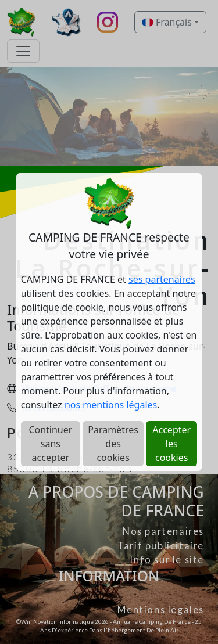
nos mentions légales (111, 405)
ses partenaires (162, 279)
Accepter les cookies (171, 444)
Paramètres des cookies (113, 444)
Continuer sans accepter (50, 444)
